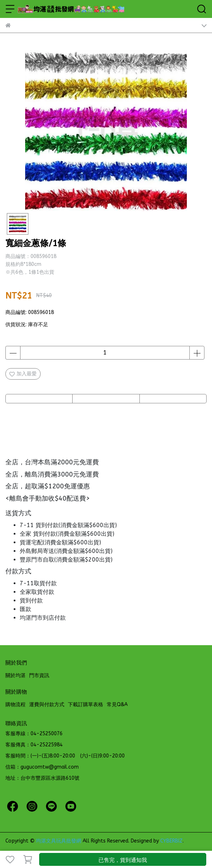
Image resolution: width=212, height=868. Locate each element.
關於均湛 (15, 675)
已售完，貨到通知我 (123, 860)
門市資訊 (39, 675)
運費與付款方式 (47, 705)
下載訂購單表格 (86, 705)
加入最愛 (23, 374)
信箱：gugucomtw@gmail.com (42, 767)
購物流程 (15, 705)
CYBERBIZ (171, 841)
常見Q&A (117, 705)
